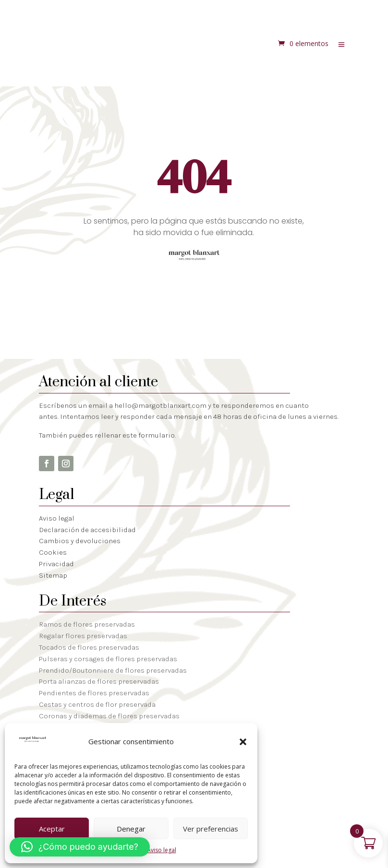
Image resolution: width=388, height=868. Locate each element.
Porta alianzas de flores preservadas (99, 681)
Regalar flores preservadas (83, 636)
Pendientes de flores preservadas (94, 693)
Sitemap (53, 575)
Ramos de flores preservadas (87, 624)
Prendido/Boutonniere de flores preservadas (113, 670)
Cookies (53, 552)
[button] (243, 742)
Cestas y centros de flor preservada (97, 704)
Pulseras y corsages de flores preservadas (108, 659)
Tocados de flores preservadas (89, 647)
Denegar (131, 829)
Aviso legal (162, 850)
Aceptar (52, 829)
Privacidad (56, 564)
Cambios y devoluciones (80, 541)
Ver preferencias (211, 829)
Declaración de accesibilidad (87, 530)
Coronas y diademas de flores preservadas (109, 716)
